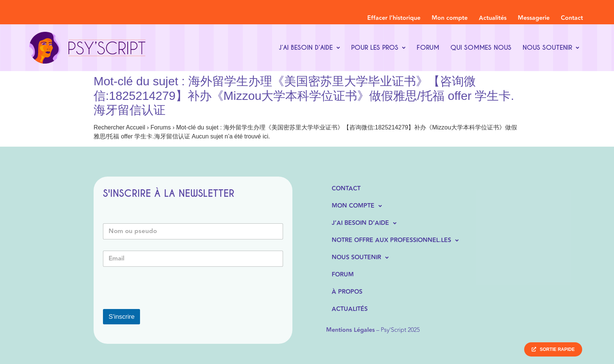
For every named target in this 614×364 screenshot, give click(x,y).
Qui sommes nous (481, 48)
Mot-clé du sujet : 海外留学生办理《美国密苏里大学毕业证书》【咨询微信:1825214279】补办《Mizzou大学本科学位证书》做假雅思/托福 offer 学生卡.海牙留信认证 (304, 96)
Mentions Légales (350, 330)
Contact (572, 18)
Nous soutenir (551, 48)
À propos (347, 292)
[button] (309, 48)
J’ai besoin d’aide (309, 48)
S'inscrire (121, 317)
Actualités (493, 18)
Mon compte (450, 18)
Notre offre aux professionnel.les (397, 241)
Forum (428, 48)
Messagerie (534, 18)
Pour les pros (378, 48)
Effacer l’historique (394, 18)
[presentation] (160, 304)
